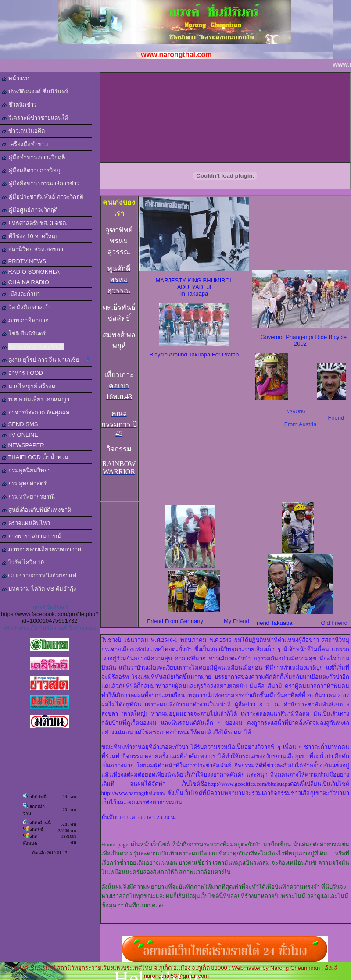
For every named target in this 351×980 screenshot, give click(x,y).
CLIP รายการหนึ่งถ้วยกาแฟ (39, 576)
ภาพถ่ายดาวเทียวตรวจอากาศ (41, 549)
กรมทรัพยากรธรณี (28, 497)
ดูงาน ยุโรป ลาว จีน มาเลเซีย (46, 360)
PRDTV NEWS (24, 261)
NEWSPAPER (23, 445)
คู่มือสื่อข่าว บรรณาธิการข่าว (41, 184)
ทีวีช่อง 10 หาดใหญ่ (29, 236)
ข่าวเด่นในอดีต (23, 131)
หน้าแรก (16, 78)
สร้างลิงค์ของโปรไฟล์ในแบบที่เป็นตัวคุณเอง (50, 628)
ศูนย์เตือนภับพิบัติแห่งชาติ (36, 510)
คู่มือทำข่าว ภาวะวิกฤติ (33, 157)
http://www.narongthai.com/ (133, 793)
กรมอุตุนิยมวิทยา (26, 470)
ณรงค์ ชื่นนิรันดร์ (51, 607)
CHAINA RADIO (25, 282)
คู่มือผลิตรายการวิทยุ (31, 170)
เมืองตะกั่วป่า (21, 294)
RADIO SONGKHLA (31, 272)
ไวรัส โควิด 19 (23, 562)
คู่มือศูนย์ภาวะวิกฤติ (30, 210)
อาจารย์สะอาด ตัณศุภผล (36, 412)
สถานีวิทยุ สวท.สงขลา (32, 249)
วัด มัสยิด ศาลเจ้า (26, 307)
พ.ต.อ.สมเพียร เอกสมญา (36, 399)
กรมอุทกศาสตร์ (24, 483)
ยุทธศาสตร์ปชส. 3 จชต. (34, 223)
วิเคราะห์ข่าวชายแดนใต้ (35, 118)
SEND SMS (20, 424)
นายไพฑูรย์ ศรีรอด (29, 386)
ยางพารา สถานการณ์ (31, 536)
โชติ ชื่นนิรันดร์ (24, 333)
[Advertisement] (227, 117)
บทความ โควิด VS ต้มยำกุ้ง (39, 589)
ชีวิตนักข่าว (19, 105)
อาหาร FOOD (22, 373)
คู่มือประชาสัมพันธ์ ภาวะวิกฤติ (43, 197)
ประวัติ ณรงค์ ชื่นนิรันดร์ (35, 91)
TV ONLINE (20, 435)
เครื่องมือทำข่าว (25, 144)
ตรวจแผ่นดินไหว (26, 523)
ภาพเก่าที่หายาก (25, 320)
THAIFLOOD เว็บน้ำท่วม (35, 457)
